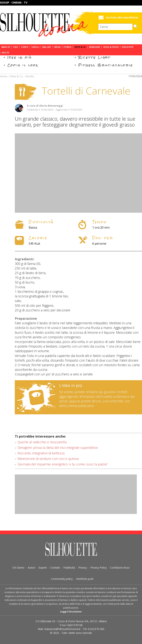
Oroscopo (128, 47)
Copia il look (23, 65)
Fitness (67, 47)
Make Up (6, 47)
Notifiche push (85, 579)
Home (4, 76)
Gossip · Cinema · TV (14, 2)
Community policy (62, 579)
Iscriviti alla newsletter (122, 17)
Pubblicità (69, 568)
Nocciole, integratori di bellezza (41, 453)
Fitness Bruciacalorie (106, 65)
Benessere (95, 47)
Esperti (43, 568)
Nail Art (47, 47)
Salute (5, 53)
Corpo (25, 47)
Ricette (30, 76)
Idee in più (20, 57)
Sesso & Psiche (111, 47)
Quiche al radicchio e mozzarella (42, 442)
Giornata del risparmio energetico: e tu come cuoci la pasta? (63, 464)
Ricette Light (95, 57)
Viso (16, 47)
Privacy (83, 568)
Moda (57, 47)
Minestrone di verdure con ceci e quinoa (48, 459)
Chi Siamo (18, 568)
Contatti (55, 568)
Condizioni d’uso (120, 568)
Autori (32, 568)
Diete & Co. (80, 47)
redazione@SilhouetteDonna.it (62, 629)
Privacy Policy (99, 568)
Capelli (35, 47)
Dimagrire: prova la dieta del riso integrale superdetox (58, 448)
